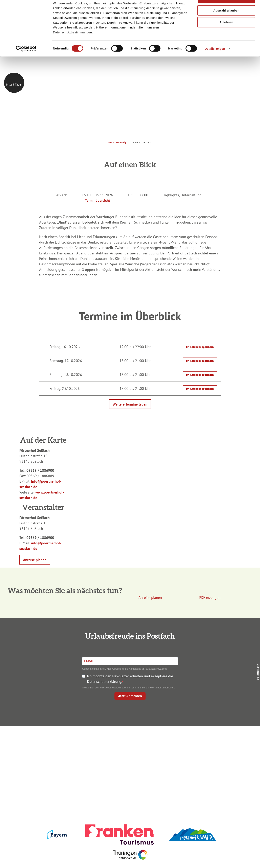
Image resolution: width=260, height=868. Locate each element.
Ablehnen (226, 34)
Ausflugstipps (129, 761)
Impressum (213, 739)
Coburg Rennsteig (117, 142)
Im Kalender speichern (200, 347)
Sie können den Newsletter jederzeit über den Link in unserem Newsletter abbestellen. (128, 688)
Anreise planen (129, 739)
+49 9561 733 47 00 (49, 764)
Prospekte (129, 754)
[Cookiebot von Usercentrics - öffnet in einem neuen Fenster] (26, 60)
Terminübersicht (97, 200)
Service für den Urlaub (213, 761)
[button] (35, 560)
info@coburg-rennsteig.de (51, 769)
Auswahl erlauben (226, 22)
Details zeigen (215, 60)
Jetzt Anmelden (130, 696)
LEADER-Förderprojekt (213, 768)
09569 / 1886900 (40, 470)
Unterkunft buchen (129, 747)
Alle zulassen (226, 10)
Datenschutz (213, 747)
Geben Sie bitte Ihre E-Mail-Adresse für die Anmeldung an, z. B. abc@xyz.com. (125, 669)
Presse (213, 754)
